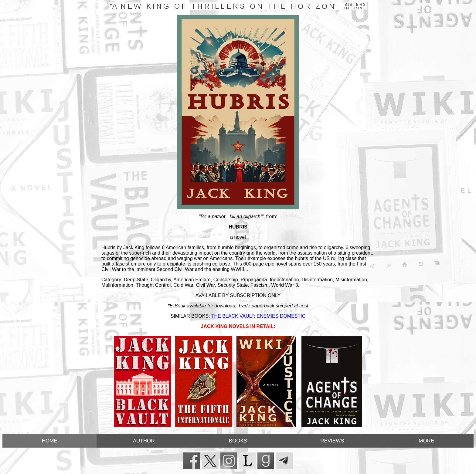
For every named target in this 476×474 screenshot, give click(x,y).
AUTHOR (144, 441)
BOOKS (238, 441)
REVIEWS (332, 441)
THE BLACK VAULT (233, 316)
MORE (426, 441)
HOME (50, 441)
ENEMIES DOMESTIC (281, 316)
